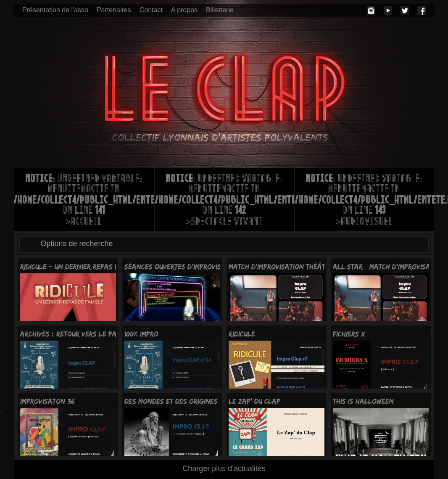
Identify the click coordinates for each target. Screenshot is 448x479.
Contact (151, 10)
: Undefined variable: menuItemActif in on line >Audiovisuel (365, 201)
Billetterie (220, 10)
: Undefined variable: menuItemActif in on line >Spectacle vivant (225, 201)
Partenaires (114, 10)
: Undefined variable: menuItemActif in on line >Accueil (84, 201)
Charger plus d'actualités (224, 468)
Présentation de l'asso (55, 10)
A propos (184, 10)
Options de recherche (77, 243)
